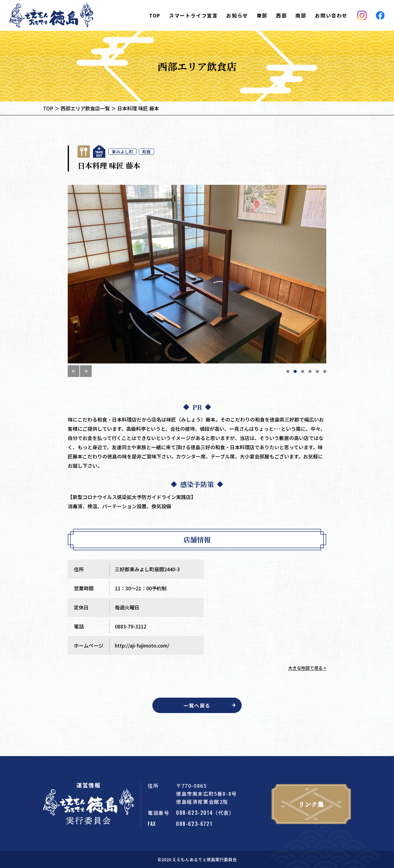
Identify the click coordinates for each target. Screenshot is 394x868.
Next (86, 371)
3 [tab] (303, 371)
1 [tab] (288, 371)
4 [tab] (310, 371)
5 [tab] (317, 371)
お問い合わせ (331, 15)
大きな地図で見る (305, 668)
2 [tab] (295, 371)
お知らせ (237, 15)
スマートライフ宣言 (193, 15)
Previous (74, 371)
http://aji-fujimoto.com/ (142, 645)
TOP (155, 15)
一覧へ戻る (197, 705)
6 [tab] (325, 371)
